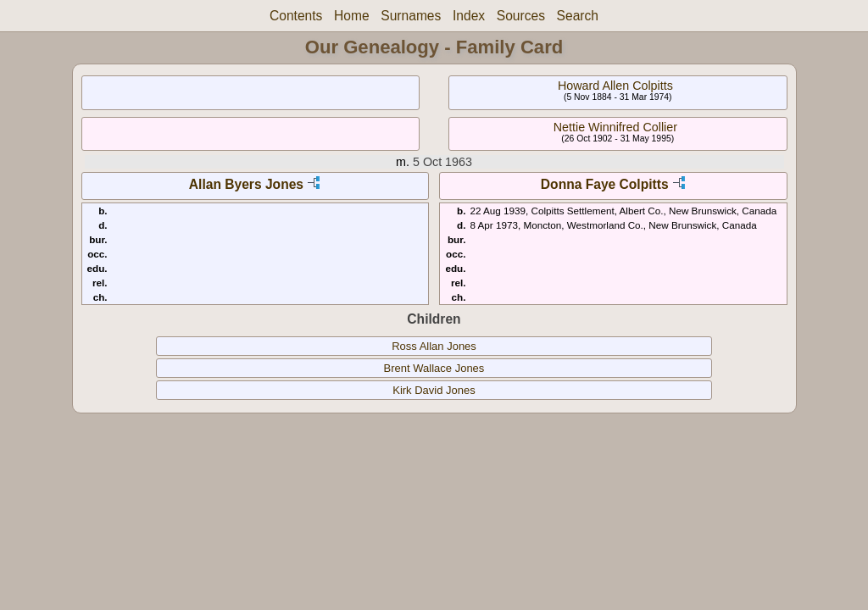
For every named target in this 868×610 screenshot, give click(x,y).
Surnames (411, 16)
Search (578, 16)
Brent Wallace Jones (434, 368)
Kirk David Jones (434, 390)
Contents (296, 16)
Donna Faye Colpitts (605, 184)
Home (352, 16)
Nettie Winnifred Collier (615, 127)
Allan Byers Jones (246, 184)
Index (469, 16)
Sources (521, 16)
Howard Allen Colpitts (615, 86)
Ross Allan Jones (434, 346)
